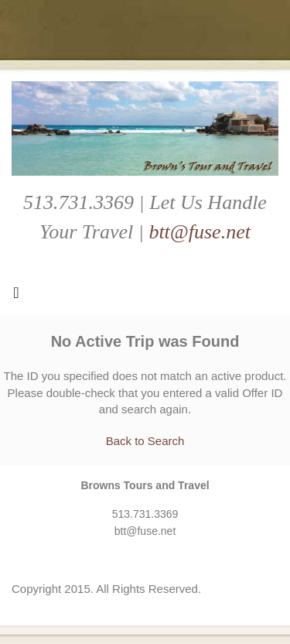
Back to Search (145, 441)
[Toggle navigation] (16, 296)
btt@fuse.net (200, 232)
